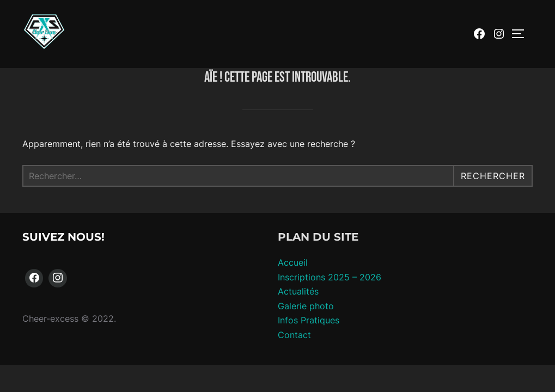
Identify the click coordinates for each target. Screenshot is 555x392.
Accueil (293, 263)
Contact (294, 335)
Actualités (298, 292)
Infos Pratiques (309, 321)
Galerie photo (306, 307)
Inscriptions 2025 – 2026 (330, 278)
